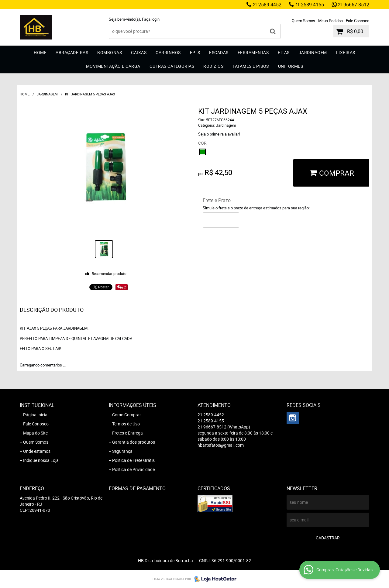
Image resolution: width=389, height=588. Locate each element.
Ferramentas (253, 52)
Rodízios (213, 66)
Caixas (139, 52)
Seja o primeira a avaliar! (219, 134)
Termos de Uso (126, 424)
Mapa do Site (35, 433)
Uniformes (291, 66)
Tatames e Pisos (251, 66)
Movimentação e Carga (113, 66)
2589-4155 (310, 5)
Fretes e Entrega (127, 433)
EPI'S (195, 52)
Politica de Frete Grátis (133, 460)
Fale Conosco (358, 21)
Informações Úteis (133, 405)
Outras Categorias (172, 66)
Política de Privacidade (133, 469)
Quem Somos (303, 21)
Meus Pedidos (330, 21)
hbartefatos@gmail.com (221, 445)
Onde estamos (37, 451)
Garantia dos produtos (134, 442)
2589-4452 (267, 5)
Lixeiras (346, 52)
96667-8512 (354, 5)
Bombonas (110, 52)
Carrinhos (168, 52)
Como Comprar (127, 415)
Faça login (151, 19)
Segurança (122, 451)
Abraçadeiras (72, 52)
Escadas (219, 52)
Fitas (284, 52)
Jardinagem (313, 52)
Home (40, 52)
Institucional (37, 405)
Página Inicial (36, 415)
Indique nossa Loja (41, 460)
